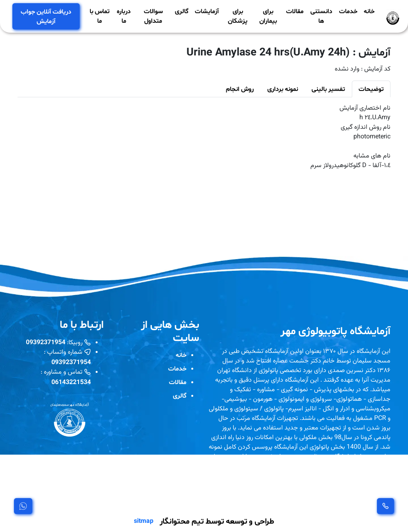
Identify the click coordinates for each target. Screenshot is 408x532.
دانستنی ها (321, 16)
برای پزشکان (238, 16)
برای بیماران (268, 16)
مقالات (295, 11)
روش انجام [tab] (240, 89)
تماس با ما (100, 16)
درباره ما (124, 16)
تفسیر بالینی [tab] (328, 89)
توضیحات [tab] (371, 89)
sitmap (144, 521)
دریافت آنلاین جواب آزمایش (46, 16)
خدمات (348, 11)
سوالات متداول (153, 16)
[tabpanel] (204, 137)
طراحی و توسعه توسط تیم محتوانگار (217, 521)
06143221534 (71, 382)
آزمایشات (207, 11)
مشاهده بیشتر (232, 499)
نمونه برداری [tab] (283, 89)
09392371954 (46, 342)
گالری (182, 11)
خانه (369, 11)
